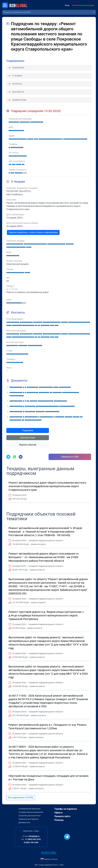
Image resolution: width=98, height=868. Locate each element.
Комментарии (19, 100)
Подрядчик (18, 68)
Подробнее (28, 430)
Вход (67, 5)
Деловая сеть (24, 822)
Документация (28, 438)
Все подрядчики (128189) (21, 798)
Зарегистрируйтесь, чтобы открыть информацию (33, 232)
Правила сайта (62, 816)
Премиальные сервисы (29, 819)
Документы (18, 92)
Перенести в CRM (70, 457)
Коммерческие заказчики (29, 809)
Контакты (17, 84)
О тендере (17, 76)
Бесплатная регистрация (83, 5)
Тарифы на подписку (66, 809)
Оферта (58, 813)
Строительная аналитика (30, 816)
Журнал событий (28, 445)
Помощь (59, 820)
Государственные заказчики (31, 812)
